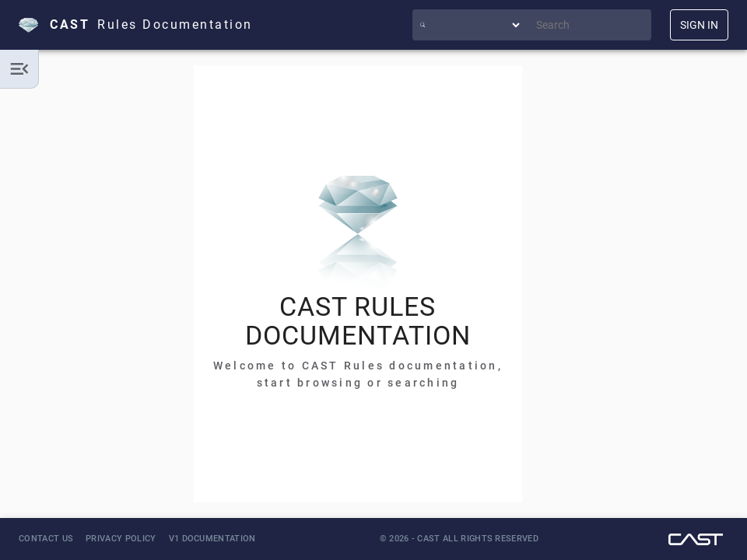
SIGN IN (699, 25)
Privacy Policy (121, 539)
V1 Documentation (212, 539)
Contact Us (46, 539)
